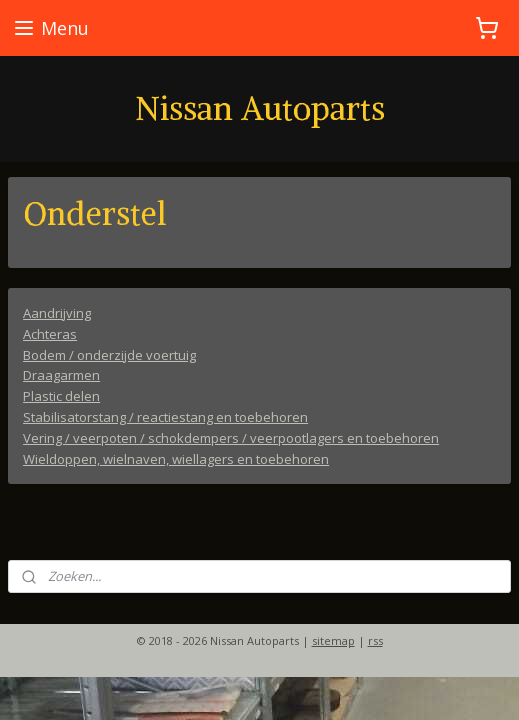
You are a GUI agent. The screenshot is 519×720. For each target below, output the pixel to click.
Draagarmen (61, 375)
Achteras (50, 333)
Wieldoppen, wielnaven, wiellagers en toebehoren (176, 458)
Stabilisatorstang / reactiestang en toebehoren (165, 417)
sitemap (333, 640)
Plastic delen (61, 396)
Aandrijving (57, 313)
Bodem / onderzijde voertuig (109, 354)
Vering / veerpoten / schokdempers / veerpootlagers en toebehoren (231, 437)
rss (375, 640)
